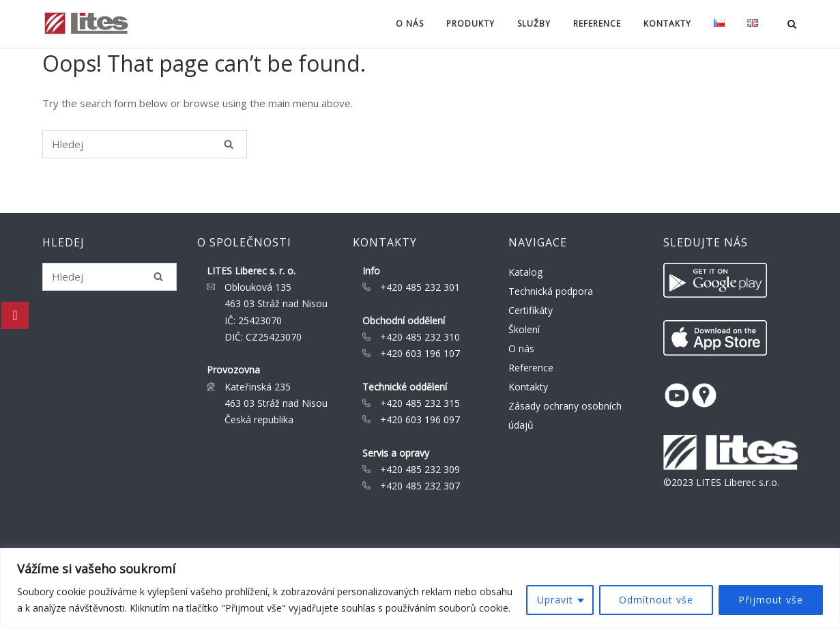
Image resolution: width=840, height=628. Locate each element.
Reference (597, 24)
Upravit (555, 600)
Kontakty (667, 24)
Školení (524, 329)
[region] (420, 588)
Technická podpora (551, 291)
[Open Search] (792, 25)
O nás (410, 24)
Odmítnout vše (656, 600)
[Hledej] (229, 144)
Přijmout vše (771, 600)
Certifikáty (531, 310)
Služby (534, 24)
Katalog (525, 272)
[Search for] (145, 144)
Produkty (470, 24)
